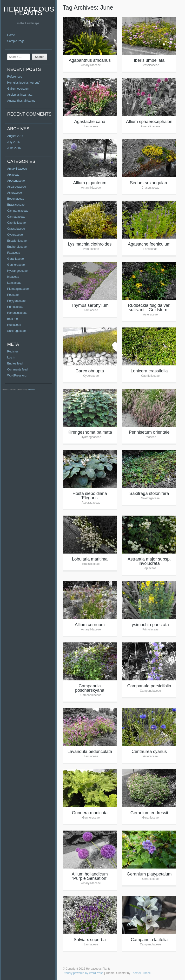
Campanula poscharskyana (90, 688)
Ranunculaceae (17, 313)
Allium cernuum (90, 625)
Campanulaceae (18, 211)
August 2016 (15, 136)
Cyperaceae (15, 235)
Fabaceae (14, 253)
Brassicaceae (16, 205)
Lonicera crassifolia (149, 371)
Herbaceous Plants (29, 11)
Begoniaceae (16, 199)
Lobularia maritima (90, 559)
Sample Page (16, 41)
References (15, 77)
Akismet (31, 389)
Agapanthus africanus (21, 101)
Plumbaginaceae (18, 289)
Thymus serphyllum (90, 305)
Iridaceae (13, 277)
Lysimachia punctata (149, 625)
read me (13, 319)
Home (11, 35)
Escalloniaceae (17, 241)
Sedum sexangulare (149, 183)
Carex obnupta (90, 371)
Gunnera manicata (90, 813)
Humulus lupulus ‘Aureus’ (23, 83)
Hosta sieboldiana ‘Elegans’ (90, 496)
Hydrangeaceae (17, 271)
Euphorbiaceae (17, 247)
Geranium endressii (149, 813)
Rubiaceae (14, 325)
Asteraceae (15, 193)
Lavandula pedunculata (90, 752)
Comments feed (17, 370)
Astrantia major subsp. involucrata (149, 561)
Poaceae (13, 295)
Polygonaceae (16, 301)
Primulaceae (15, 307)
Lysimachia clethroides (90, 244)
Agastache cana (90, 122)
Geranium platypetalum (149, 874)
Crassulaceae (16, 229)
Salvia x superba (90, 940)
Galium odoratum (18, 89)
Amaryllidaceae (17, 169)
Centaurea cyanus (149, 752)
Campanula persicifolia (149, 686)
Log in (11, 357)
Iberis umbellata (149, 60)
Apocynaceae (16, 181)
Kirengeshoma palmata (90, 432)
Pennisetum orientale (149, 432)
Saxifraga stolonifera (149, 493)
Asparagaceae (17, 187)
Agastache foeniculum (149, 244)
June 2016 (14, 148)
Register (13, 351)
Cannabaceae (16, 217)
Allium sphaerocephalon (149, 122)
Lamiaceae (14, 283)
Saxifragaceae (17, 331)
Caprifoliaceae (17, 223)
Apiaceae (13, 175)
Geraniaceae (16, 259)
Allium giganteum (90, 183)
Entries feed (15, 364)
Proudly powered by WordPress (83, 973)
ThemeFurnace (141, 973)
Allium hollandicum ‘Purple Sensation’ (90, 876)
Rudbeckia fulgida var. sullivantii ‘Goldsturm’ (149, 308)
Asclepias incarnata (20, 95)
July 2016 (13, 142)
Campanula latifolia (149, 940)
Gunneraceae (16, 265)
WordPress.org (17, 376)
